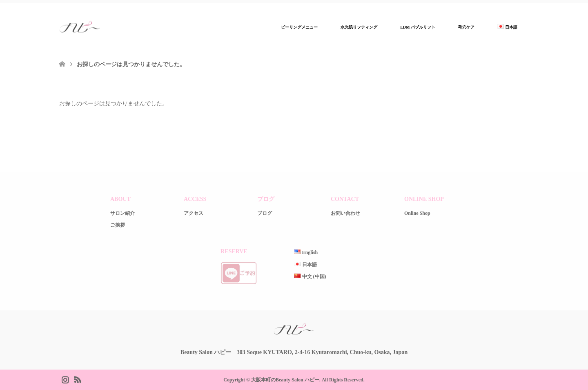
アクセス (194, 213)
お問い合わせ (345, 213)
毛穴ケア (466, 27)
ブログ (265, 213)
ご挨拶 (118, 225)
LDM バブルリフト (418, 27)
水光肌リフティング (359, 27)
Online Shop (417, 213)
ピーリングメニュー (299, 27)
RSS (77, 379)
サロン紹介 (122, 213)
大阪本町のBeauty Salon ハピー (285, 380)
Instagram (65, 379)
